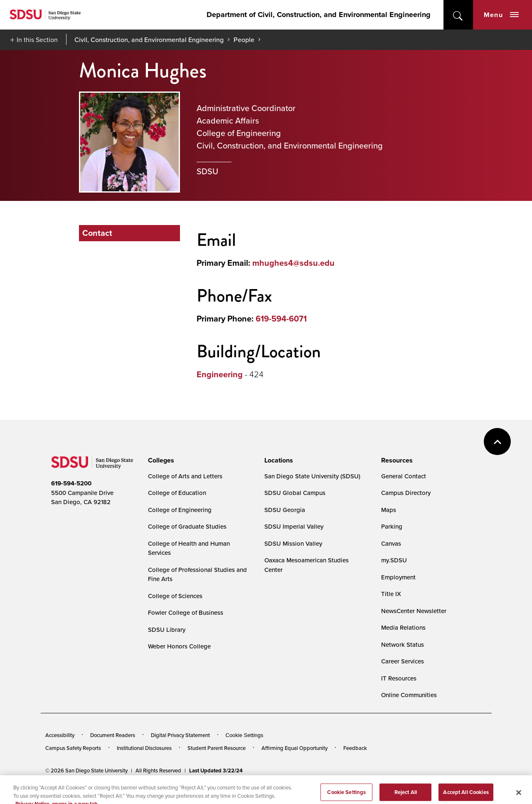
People (244, 40)
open (458, 15)
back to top (497, 442)
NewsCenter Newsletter (414, 611)
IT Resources (399, 678)
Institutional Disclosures (144, 748)
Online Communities (409, 695)
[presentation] (160, 460)
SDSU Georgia (285, 510)
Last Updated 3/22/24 (216, 771)
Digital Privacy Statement (180, 735)
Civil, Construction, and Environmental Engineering (149, 40)
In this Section (37, 40)
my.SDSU (394, 560)
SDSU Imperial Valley (294, 526)
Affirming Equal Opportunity (294, 748)
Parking (392, 526)
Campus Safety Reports (73, 748)
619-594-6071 (281, 319)
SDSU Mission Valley (293, 543)
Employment (398, 577)
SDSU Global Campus (295, 493)
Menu (501, 15)
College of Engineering (180, 510)
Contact (97, 233)
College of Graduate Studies (187, 526)
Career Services (403, 661)
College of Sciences (175, 596)
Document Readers (113, 735)
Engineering (220, 374)
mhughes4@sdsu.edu (293, 263)
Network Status (403, 644)
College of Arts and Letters (185, 476)
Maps (389, 510)
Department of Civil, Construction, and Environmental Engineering (319, 15)
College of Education (177, 493)
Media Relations (403, 627)
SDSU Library (167, 630)
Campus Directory (406, 493)
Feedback (355, 748)
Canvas (391, 543)
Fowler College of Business (186, 612)
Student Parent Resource (217, 748)
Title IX (391, 594)
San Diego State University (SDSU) (312, 476)
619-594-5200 (71, 483)
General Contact (404, 476)
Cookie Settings (245, 735)
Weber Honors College (179, 646)
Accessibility (60, 735)
